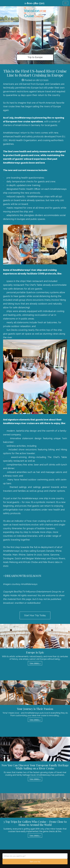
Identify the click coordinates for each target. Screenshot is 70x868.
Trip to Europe (35, 57)
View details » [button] (35, 663)
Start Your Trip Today (35, 615)
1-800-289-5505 (34, 3)
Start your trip (35, 862)
